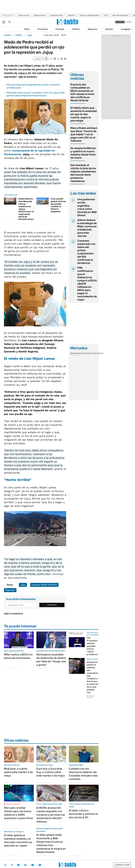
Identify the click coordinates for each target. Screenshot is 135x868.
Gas (106, 15)
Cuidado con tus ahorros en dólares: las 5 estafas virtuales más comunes (83, 774)
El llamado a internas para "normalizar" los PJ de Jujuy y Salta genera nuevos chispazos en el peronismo (36, 94)
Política (76, 29)
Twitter (5, 865)
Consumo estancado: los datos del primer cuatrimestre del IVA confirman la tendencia (86, 252)
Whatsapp (40, 865)
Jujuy (29, 35)
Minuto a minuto (13, 804)
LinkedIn (25, 865)
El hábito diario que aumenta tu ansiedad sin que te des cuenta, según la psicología (84, 114)
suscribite (120, 22)
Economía (43, 29)
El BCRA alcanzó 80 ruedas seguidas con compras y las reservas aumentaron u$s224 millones (51, 815)
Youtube (33, 865)
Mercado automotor (120, 15)
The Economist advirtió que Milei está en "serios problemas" (93, 646)
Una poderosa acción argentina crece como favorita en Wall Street (87, 207)
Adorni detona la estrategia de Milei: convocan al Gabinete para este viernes (87, 228)
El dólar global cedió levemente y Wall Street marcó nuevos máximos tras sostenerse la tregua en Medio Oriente (51, 843)
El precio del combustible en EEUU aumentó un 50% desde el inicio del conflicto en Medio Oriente (82, 92)
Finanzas (60, 29)
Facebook (12, 865)
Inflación (71, 15)
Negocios (93, 29)
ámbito (7, 35)
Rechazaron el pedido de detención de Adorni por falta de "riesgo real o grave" (51, 660)
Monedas (74, 353)
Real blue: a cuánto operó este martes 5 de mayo (18, 772)
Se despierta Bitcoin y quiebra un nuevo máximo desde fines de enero (83, 153)
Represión (10, 590)
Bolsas (81, 353)
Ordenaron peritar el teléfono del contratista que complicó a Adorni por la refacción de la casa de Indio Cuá (93, 677)
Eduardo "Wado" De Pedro (44, 585)
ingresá (129, 22)
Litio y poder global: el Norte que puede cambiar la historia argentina (58, 205)
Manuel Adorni (40, 15)
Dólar (27, 29)
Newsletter (122, 865)
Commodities (90, 353)
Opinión (109, 29)
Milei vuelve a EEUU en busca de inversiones (18, 656)
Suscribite (52, 605)
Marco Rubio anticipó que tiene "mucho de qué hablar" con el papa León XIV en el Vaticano (84, 134)
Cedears (100, 353)
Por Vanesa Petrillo (91, 697)
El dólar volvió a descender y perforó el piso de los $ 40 (83, 814)
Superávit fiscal (57, 15)
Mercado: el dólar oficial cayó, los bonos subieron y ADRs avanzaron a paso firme (18, 813)
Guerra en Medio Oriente (90, 15)
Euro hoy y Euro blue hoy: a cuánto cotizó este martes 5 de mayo (51, 772)
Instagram (18, 865)
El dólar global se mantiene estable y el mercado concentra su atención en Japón (18, 840)
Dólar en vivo (24, 15)
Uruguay (125, 29)
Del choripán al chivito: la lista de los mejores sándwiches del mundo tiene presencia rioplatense (83, 173)
